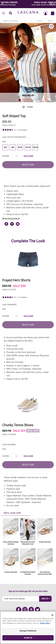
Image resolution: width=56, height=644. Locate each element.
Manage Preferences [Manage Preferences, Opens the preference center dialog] (28, 631)
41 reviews (23, 297)
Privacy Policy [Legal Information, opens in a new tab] (45, 623)
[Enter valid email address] (21, 599)
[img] (8, 130)
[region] (28, 628)
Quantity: (6, 156)
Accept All (28, 638)
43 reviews (23, 130)
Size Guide (28, 156)
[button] (51, 26)
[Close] (52, 615)
